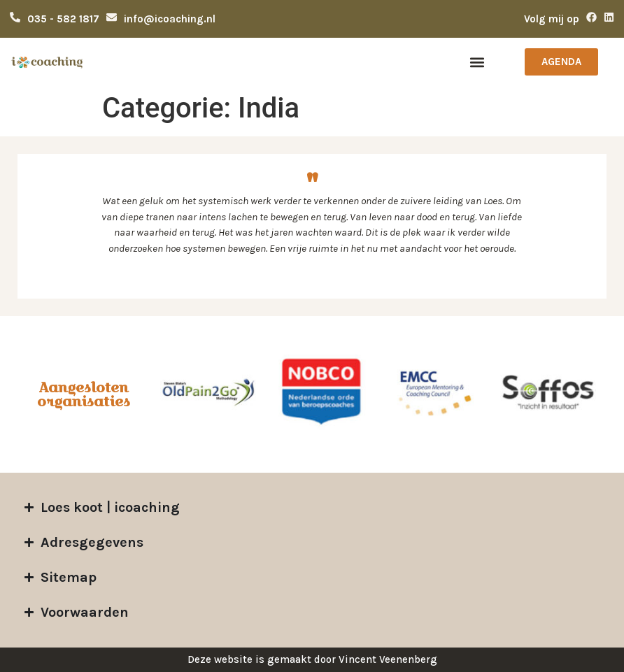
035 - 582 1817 (63, 19)
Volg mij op (552, 19)
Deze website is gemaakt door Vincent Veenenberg (312, 659)
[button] (477, 62)
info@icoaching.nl (170, 19)
